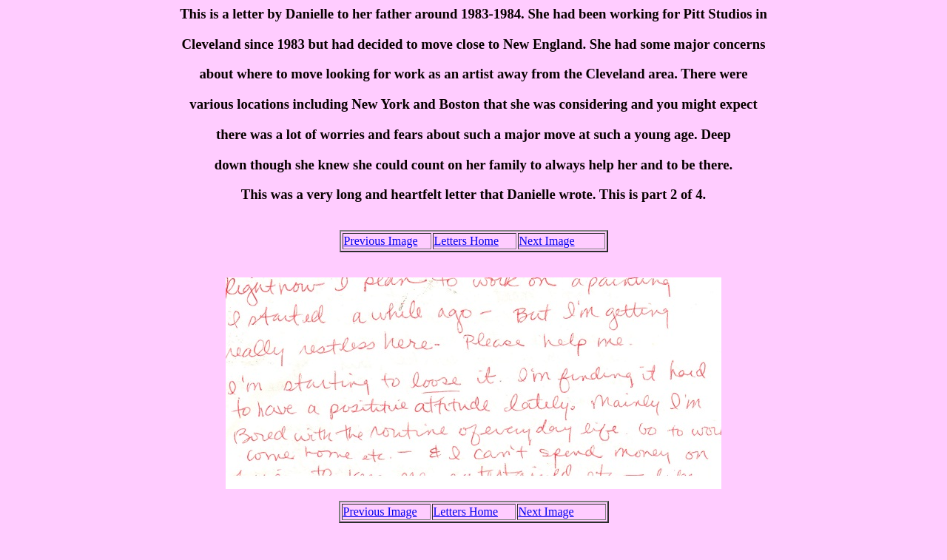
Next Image (547, 241)
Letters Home (467, 241)
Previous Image (381, 241)
